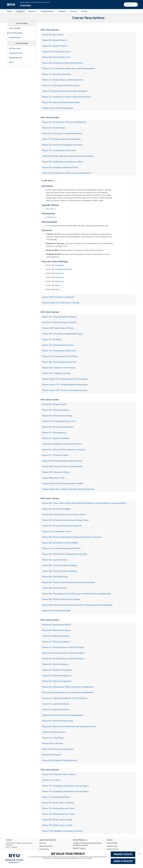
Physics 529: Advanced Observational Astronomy (62, 526)
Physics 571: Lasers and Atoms (55, 560)
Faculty (73, 11)
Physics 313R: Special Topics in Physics (58, 328)
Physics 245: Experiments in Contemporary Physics (63, 162)
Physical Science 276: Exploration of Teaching (61, 303)
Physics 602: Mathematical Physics (56, 630)
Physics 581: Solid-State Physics (55, 577)
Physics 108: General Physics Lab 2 (56, 57)
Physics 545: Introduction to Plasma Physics (60, 543)
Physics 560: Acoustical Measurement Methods (61, 548)
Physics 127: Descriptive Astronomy (57, 74)
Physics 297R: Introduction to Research (58, 297)
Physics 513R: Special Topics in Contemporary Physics (64, 514)
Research (32, 11)
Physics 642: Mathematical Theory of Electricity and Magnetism (68, 692)
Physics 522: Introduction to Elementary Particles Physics (65, 520)
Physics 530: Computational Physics (57, 531)
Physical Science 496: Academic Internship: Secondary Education (68, 489)
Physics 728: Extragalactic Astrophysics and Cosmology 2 (65, 791)
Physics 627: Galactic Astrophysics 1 (57, 676)
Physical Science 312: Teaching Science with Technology (65, 379)
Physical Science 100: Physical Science (58, 108)
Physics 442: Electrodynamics (54, 433)
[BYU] (11, 5)
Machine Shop (44, 849)
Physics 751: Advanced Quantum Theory (58, 808)
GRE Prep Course (15, 48)
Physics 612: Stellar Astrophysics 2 (56, 642)
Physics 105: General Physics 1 (55, 40)
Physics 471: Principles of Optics (55, 455)
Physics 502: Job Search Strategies (56, 509)
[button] (139, 853)
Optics (11, 62)
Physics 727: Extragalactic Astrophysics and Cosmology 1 (65, 786)
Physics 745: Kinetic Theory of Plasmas (58, 803)
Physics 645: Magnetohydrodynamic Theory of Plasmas (65, 698)
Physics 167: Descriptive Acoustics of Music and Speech (65, 91)
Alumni (84, 11)
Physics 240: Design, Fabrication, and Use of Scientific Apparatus (68, 156)
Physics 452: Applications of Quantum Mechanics (62, 444)
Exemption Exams (15, 37)
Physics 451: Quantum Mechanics (56, 438)
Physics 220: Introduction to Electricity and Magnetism (64, 122)
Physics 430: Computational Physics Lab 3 (59, 421)
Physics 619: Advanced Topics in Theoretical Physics (63, 659)
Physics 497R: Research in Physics (56, 472)
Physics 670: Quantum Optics (54, 732)
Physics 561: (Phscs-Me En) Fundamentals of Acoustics (65, 554)
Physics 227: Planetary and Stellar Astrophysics (61, 139)
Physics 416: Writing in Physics (54, 404)
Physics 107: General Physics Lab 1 (56, 52)
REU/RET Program (79, 848)
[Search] (131, 4)
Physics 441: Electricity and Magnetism (58, 427)
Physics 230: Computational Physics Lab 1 (59, 150)
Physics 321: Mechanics (52, 339)
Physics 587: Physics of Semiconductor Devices (61, 599)
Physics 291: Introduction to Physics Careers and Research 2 (67, 173)
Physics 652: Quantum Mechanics (56, 709)
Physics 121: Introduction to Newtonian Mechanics (63, 63)
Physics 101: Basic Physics (53, 35)
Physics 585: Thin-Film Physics (54, 588)
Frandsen (59, 265)
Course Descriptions (16, 33)
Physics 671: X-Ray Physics (53, 738)
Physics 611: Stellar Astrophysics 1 (56, 636)
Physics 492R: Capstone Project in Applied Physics (62, 466)
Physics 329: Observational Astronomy (58, 345)
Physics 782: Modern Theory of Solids (57, 825)
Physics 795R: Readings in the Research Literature (62, 831)
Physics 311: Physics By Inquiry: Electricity (59, 322)
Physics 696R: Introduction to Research (58, 749)
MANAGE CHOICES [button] (123, 854)
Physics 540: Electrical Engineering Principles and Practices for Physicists (72, 537)
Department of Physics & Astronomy (35, 2)
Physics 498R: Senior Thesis (53, 478)
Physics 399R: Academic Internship (56, 373)
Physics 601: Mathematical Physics (56, 625)
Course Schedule (15, 28)
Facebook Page (112, 843)
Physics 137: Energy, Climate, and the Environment (63, 80)
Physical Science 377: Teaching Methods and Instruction (65, 385)
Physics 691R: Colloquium (53, 743)
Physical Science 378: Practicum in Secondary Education (65, 390)
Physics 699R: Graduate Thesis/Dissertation (60, 760)
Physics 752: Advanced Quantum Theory (58, 814)
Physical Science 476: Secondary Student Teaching (63, 483)
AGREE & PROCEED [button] (123, 861)
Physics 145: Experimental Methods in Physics (61, 85)
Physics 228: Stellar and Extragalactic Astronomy (62, 145)
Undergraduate (47, 11)
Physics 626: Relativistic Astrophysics (57, 670)
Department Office (46, 846)
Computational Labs (16, 53)
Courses (25, 5)
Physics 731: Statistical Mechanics (56, 797)
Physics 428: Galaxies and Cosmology (57, 416)
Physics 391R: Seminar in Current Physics (59, 368)
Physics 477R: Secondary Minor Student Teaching (62, 461)
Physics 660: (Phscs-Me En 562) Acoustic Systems (63, 715)
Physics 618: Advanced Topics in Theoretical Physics (63, 653)
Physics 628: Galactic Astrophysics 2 (57, 681)
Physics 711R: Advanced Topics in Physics (59, 774)
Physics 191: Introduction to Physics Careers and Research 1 (67, 97)
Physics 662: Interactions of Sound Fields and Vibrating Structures (69, 726)
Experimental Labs (15, 58)
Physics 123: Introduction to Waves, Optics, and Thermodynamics (68, 68)
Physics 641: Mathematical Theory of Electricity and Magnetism (68, 687)
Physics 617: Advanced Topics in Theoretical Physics (63, 647)
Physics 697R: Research (52, 755)
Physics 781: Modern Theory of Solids (57, 820)
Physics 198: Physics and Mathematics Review (61, 102)
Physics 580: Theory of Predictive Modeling (59, 565)
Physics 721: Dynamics (51, 780)
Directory (43, 843)
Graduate (62, 11)
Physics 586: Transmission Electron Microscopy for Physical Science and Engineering (76, 594)
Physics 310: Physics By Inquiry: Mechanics (59, 317)
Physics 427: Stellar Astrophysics (56, 410)
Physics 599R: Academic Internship (56, 611)
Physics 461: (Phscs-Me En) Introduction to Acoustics (64, 450)
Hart (57, 285)
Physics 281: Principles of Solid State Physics (60, 167)
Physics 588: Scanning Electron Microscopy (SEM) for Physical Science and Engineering (77, 605)
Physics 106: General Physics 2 (55, 46)
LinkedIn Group (112, 846)
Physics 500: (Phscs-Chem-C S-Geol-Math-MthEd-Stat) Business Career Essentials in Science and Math (84, 503)
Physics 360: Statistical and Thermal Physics (60, 356)
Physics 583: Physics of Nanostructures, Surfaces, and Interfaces (68, 582)
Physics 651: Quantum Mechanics (56, 704)
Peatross (68, 269)
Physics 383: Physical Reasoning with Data (59, 362)
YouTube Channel (113, 849)
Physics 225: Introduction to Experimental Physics (62, 133)
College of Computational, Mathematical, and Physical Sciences (88, 844)
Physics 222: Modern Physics (54, 128)
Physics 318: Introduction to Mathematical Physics (63, 334)
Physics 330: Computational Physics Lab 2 (59, 351)
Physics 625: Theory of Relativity (55, 664)
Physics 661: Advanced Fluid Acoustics (58, 721)
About (9, 11)
